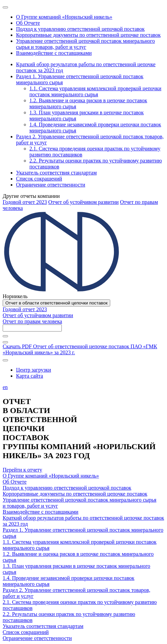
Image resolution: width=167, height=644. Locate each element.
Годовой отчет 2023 (25, 202)
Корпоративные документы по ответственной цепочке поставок (75, 494)
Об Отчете (15, 482)
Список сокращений (26, 632)
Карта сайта (30, 376)
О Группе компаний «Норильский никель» (51, 476)
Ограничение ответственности (37, 638)
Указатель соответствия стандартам (43, 626)
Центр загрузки (34, 370)
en (5, 387)
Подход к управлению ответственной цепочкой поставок (67, 488)
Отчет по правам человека (32, 321)
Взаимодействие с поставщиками (41, 512)
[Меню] (5, 7)
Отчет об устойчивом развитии (83, 202)
